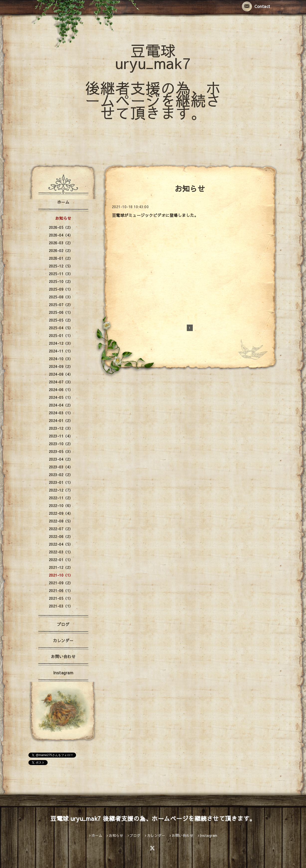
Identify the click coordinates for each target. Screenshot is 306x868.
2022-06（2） (61, 536)
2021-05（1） (61, 598)
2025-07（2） (61, 305)
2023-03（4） (61, 467)
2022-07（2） (61, 529)
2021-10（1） (61, 575)
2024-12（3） (61, 343)
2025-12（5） (61, 266)
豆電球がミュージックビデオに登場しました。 (155, 215)
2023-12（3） (61, 428)
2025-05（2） (61, 320)
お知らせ (63, 218)
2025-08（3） (61, 297)
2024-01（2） (61, 421)
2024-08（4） (61, 374)
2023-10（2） (61, 444)
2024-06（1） (61, 390)
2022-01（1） (61, 560)
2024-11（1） (61, 351)
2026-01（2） (61, 258)
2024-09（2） (61, 366)
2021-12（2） (61, 567)
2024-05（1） (61, 397)
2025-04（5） (61, 328)
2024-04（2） (61, 405)
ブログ (63, 624)
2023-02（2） (61, 475)
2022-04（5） (61, 544)
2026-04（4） (61, 235)
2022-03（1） (61, 552)
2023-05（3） (61, 451)
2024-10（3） (61, 359)
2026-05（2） (61, 227)
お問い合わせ (63, 656)
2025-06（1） (61, 312)
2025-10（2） (61, 281)
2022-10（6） (61, 506)
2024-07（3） (61, 382)
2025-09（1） (61, 289)
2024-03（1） (61, 413)
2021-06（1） (61, 591)
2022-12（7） (61, 490)
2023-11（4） (61, 436)
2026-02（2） (61, 251)
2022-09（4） (61, 513)
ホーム (63, 202)
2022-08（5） (61, 521)
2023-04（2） (61, 459)
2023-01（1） (61, 482)
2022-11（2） (61, 498)
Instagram (63, 673)
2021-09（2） (61, 583)
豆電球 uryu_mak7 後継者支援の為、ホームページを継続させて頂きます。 (153, 81)
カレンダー (63, 640)
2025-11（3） (61, 274)
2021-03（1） (61, 606)
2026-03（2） (61, 243)
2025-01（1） (61, 336)
